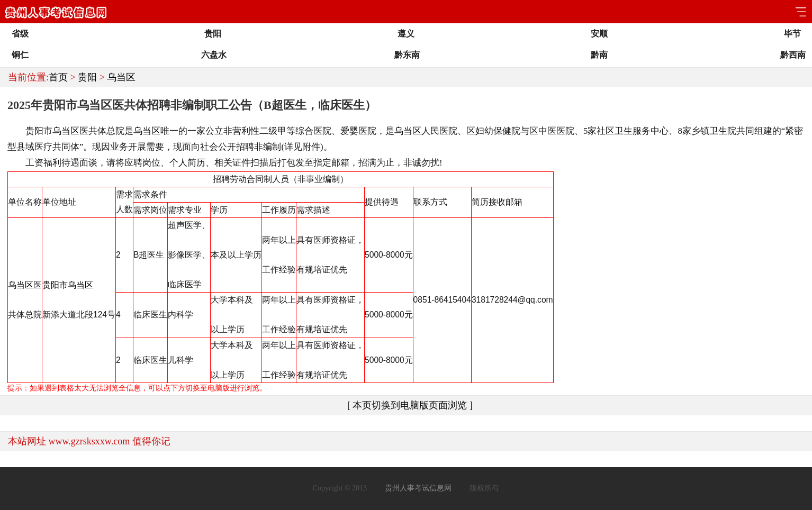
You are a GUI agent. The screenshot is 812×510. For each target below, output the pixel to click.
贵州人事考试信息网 (418, 488)
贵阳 (87, 77)
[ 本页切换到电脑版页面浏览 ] (410, 405)
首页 (58, 77)
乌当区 (121, 77)
